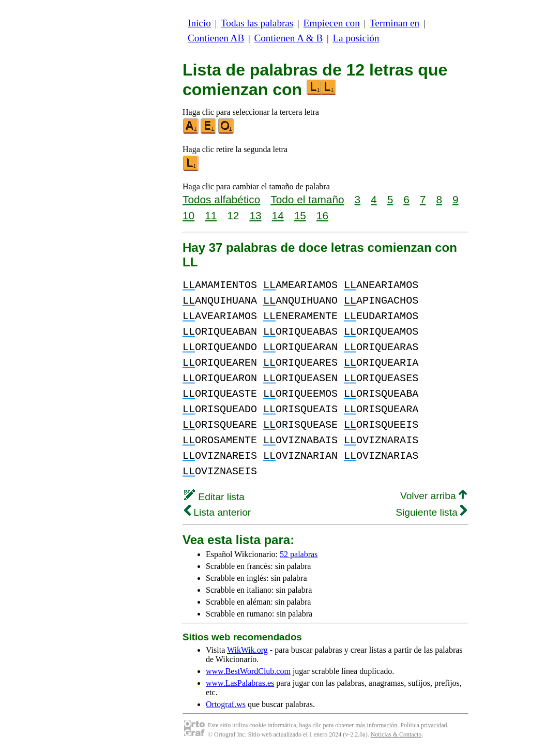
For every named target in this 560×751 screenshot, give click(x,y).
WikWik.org (247, 650)
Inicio (199, 23)
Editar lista (214, 497)
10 (188, 215)
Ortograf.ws (226, 704)
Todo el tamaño (307, 199)
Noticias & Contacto (396, 734)
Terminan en (395, 23)
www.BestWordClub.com (248, 671)
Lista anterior (217, 512)
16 (322, 215)
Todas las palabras (257, 23)
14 (278, 215)
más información (376, 725)
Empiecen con (332, 23)
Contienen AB (216, 38)
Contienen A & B (288, 38)
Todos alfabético (221, 199)
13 (255, 215)
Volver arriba (434, 496)
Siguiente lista (431, 512)
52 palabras (299, 554)
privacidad (434, 725)
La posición (356, 38)
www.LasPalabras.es (240, 683)
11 (211, 215)
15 (300, 215)
